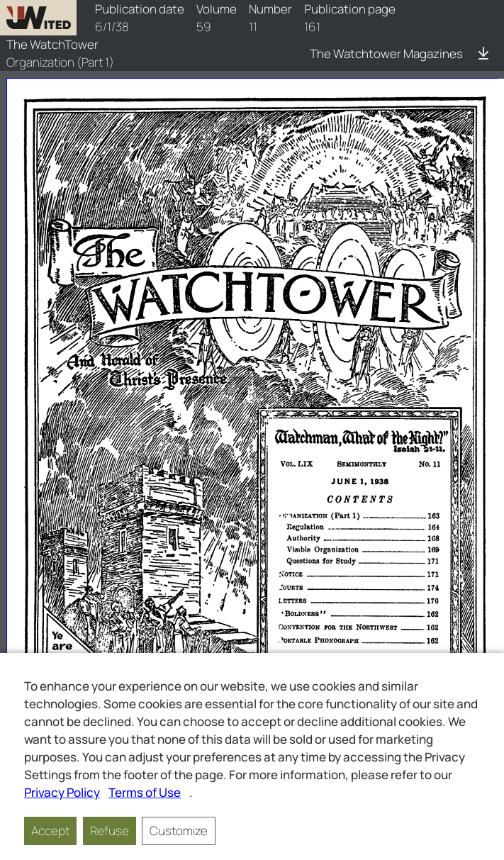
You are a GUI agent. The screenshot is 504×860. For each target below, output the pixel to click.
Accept (50, 831)
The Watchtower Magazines (386, 54)
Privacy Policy (62, 792)
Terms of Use (145, 792)
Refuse (110, 831)
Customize (179, 831)
